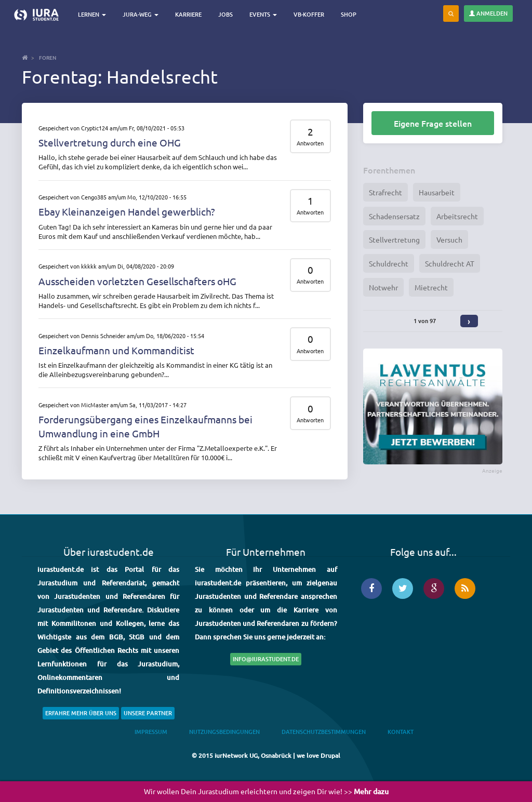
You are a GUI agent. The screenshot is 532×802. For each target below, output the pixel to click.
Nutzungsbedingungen (224, 732)
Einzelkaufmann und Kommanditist (116, 350)
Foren (48, 57)
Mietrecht (431, 287)
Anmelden (488, 13)
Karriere (188, 14)
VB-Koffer (309, 14)
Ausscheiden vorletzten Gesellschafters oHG (137, 281)
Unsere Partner (148, 713)
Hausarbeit (437, 192)
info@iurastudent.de (266, 659)
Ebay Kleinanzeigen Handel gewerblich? (127, 211)
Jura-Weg (141, 14)
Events (263, 14)
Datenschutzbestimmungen (324, 732)
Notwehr (383, 287)
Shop (349, 14)
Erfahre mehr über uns (81, 713)
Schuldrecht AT (450, 263)
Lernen (92, 14)
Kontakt (401, 732)
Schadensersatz (394, 216)
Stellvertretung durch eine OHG (110, 142)
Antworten (310, 143)
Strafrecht (385, 192)
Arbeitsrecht (457, 216)
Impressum (151, 732)
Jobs (225, 14)
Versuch (449, 239)
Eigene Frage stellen (433, 123)
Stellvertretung (394, 239)
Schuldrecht (389, 263)
